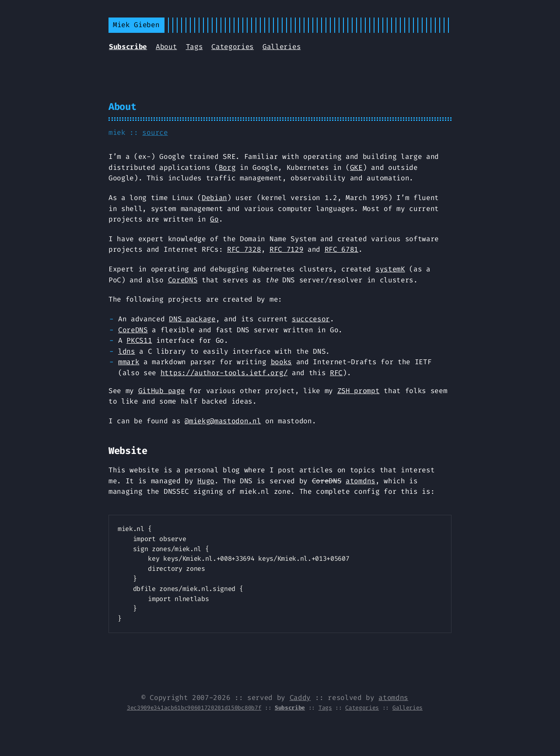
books (281, 362)
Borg (227, 167)
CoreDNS (183, 280)
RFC (336, 373)
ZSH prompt (359, 391)
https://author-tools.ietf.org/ (224, 373)
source (155, 132)
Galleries (282, 47)
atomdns (360, 481)
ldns (127, 351)
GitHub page (161, 391)
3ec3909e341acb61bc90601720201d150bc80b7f (194, 708)
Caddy (300, 698)
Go (214, 219)
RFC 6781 (341, 249)
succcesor (311, 319)
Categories (233, 47)
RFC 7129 (286, 249)
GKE (356, 167)
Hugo (206, 481)
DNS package (192, 319)
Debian (214, 198)
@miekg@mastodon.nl (223, 421)
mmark (129, 362)
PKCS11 (139, 340)
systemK (390, 269)
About (166, 47)
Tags (194, 47)
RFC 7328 (244, 249)
